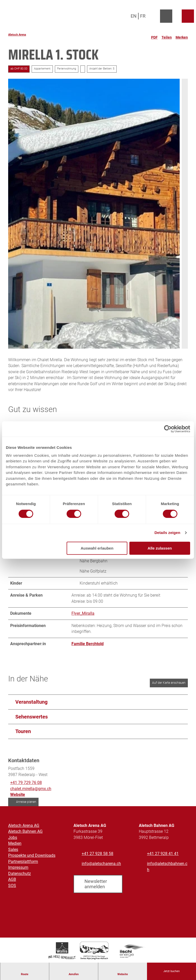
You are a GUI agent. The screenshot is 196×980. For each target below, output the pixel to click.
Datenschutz (20, 874)
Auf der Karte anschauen (169, 683)
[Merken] (182, 35)
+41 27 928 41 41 (163, 854)
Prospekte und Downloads (32, 856)
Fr (143, 16)
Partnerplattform (23, 862)
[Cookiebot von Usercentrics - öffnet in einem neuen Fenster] (168, 429)
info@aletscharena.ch (101, 864)
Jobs (13, 837)
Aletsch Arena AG (24, 825)
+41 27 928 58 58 (97, 854)
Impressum (18, 867)
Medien (15, 844)
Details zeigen (167, 533)
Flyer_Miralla (83, 613)
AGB (12, 879)
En (134, 16)
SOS (12, 886)
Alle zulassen (160, 548)
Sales (13, 850)
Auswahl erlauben (97, 548)
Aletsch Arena (17, 35)
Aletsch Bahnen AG (25, 832)
